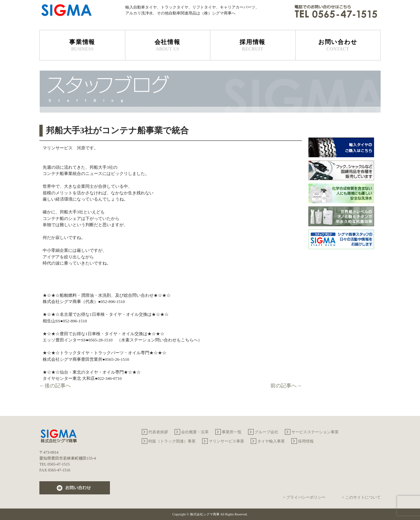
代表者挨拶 (158, 432)
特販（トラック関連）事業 (172, 441)
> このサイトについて (361, 497)
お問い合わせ (338, 45)
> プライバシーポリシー (304, 497)
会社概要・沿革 (195, 432)
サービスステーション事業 (315, 432)
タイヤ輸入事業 (271, 441)
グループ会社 (266, 432)
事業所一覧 (232, 432)
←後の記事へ (55, 386)
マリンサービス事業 (226, 441)
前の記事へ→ (286, 386)
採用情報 (253, 45)
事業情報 (82, 45)
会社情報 (168, 45)
